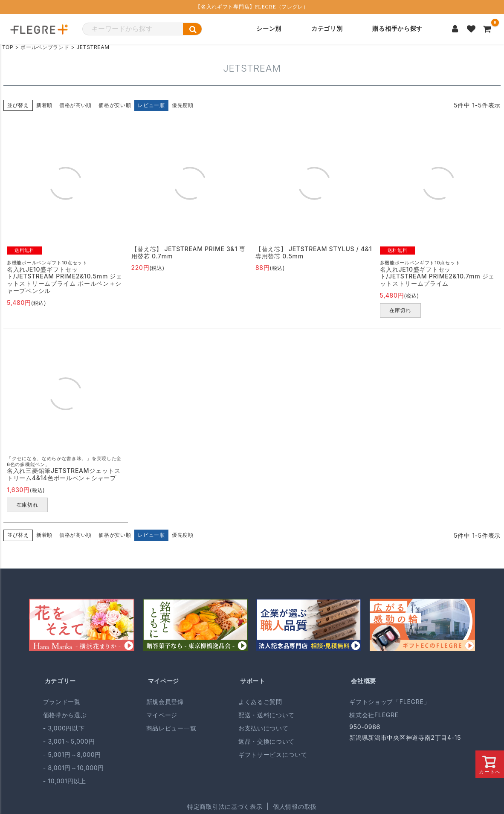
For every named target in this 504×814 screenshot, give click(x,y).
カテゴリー (61, 681)
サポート (253, 681)
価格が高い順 (75, 105)
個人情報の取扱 (295, 807)
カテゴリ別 (327, 29)
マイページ (164, 681)
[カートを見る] (487, 29)
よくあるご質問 (260, 702)
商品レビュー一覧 (171, 728)
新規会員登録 (165, 702)
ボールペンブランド (45, 47)
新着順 (44, 105)
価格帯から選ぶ (65, 715)
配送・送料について (266, 715)
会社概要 (364, 681)
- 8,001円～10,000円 (74, 768)
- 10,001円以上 (65, 781)
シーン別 (269, 29)
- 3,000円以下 (64, 728)
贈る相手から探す (397, 29)
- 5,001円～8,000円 (72, 755)
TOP (8, 47)
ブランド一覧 (62, 702)
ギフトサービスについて (273, 755)
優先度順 (183, 105)
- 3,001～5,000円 (69, 741)
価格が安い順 (115, 105)
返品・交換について (266, 741)
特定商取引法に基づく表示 (225, 807)
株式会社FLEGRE (374, 715)
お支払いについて (264, 728)
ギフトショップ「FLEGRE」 (390, 702)
